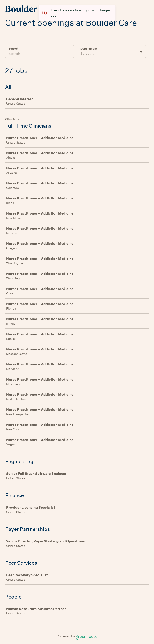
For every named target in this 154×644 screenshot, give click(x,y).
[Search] (39, 54)
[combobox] (81, 54)
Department (89, 49)
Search (13, 49)
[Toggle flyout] (141, 52)
